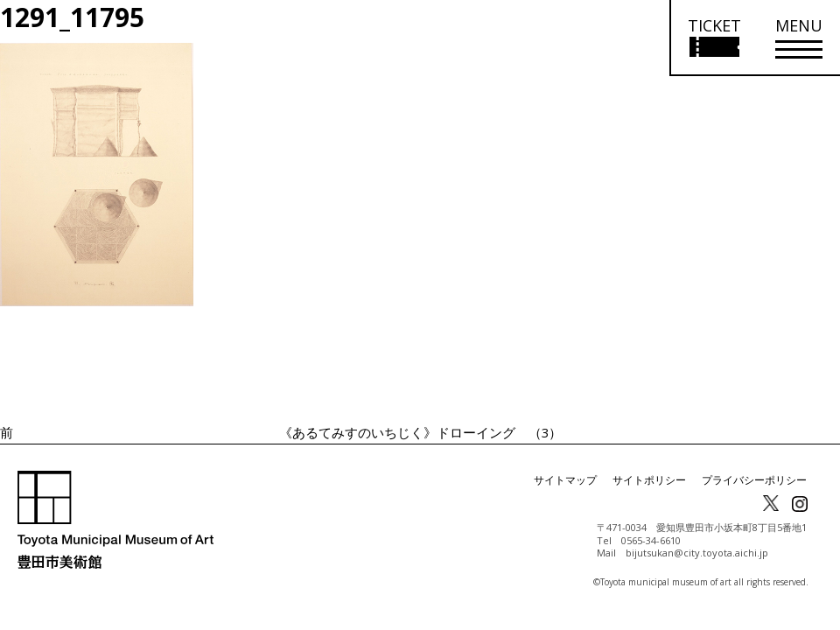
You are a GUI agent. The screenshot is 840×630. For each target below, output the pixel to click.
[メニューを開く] (799, 38)
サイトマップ (565, 480)
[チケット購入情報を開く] (714, 38)
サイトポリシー (649, 480)
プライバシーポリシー (754, 480)
